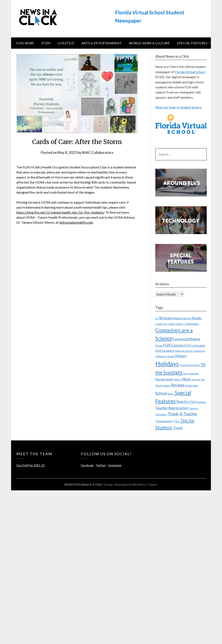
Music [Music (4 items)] (186, 379)
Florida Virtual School (190, 72)
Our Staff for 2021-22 (31, 465)
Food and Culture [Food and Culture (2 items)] (184, 351)
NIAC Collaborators (98, 152)
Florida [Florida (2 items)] (159, 346)
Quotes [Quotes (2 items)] (167, 386)
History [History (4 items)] (181, 356)
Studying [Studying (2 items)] (201, 402)
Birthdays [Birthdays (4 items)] (167, 318)
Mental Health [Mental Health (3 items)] (164, 379)
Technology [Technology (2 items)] (161, 414)
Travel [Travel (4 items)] (178, 428)
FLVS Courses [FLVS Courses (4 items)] (173, 345)
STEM (46, 43)
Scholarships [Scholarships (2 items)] (192, 386)
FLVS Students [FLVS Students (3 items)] (165, 351)
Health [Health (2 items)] (171, 356)
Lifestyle (66, 43)
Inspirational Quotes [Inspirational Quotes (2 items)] (190, 365)
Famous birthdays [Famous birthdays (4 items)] (186, 339)
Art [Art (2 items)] (157, 318)
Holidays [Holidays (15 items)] (167, 364)
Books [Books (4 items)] (197, 318)
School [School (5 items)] (161, 393)
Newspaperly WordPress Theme (136, 484)
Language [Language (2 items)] (193, 373)
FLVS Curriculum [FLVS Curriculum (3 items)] (195, 345)
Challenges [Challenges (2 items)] (161, 324)
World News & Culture (149, 43)
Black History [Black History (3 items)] (183, 318)
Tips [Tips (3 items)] (176, 421)
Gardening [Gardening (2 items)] (199, 351)
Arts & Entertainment (102, 43)
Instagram (115, 465)
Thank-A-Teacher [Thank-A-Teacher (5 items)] (182, 414)
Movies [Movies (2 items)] (178, 379)
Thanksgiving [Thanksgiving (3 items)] (164, 421)
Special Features (192, 43)
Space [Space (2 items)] (171, 394)
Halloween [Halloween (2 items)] (161, 356)
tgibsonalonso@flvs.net (76, 222)
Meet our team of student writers (178, 107)
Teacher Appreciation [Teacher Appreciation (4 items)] (172, 408)
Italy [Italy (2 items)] (185, 373)
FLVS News (25, 43)
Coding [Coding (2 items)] (172, 324)
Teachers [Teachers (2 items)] (194, 408)
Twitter (101, 465)
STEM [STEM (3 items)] (192, 402)
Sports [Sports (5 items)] (182, 402)
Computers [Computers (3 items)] (192, 324)
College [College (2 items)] (180, 324)
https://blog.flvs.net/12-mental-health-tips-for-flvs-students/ (60, 212)
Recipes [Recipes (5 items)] (178, 385)
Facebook (87, 465)
